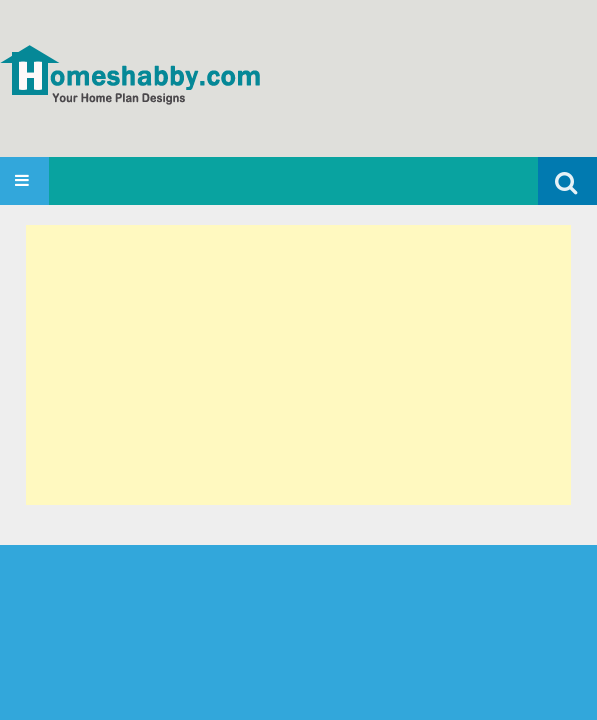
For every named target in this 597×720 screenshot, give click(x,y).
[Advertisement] (298, 365)
